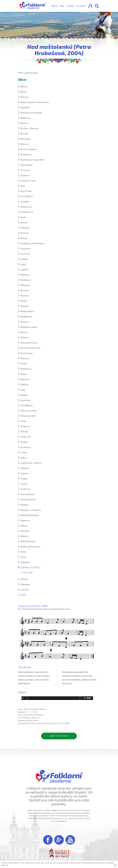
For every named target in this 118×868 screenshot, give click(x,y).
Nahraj (54, 6)
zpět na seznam (59, 736)
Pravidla (70, 6)
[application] (57, 698)
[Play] (23, 698)
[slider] (54, 698)
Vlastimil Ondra (31, 73)
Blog (62, 6)
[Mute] (85, 698)
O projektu (81, 6)
